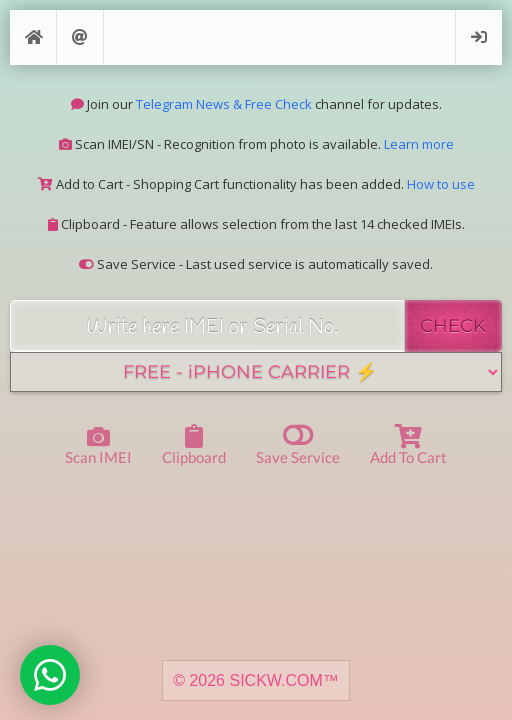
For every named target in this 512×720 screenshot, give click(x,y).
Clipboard (194, 445)
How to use (441, 184)
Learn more (419, 144)
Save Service (298, 443)
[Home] (33, 37)
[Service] (256, 372)
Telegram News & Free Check (224, 104)
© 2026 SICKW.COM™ (256, 680)
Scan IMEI (98, 446)
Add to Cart (408, 445)
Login (479, 37)
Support (80, 37)
